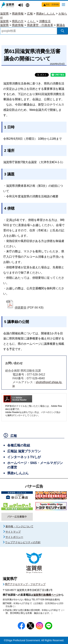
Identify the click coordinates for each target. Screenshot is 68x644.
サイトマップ (13, 532)
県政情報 (18, 14)
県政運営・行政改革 (40, 25)
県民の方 (18, 21)
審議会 (61, 25)
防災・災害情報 (52, 4)
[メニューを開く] (63, 4)
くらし (31, 21)
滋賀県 (4, 14)
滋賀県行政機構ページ (46, 595)
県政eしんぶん (46, 14)
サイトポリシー (14, 537)
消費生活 (45, 21)
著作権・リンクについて (19, 526)
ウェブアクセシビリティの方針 (23, 542)
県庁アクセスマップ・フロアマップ (25, 584)
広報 (30, 14)
